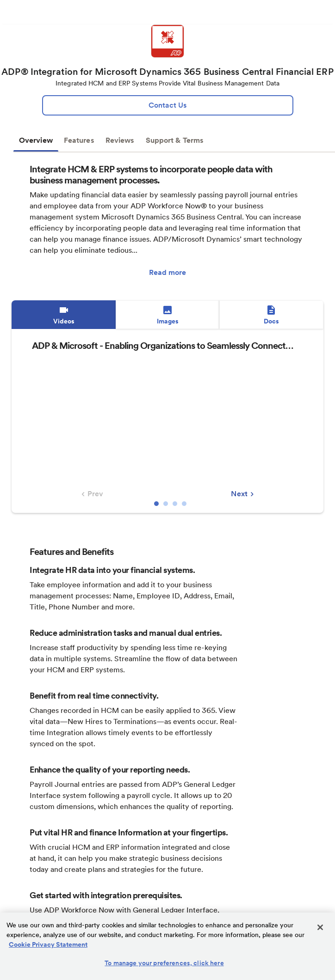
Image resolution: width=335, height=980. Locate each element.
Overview (36, 140)
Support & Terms (175, 140)
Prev (91, 494)
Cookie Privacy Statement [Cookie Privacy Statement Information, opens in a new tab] (48, 944)
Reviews (120, 140)
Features (79, 140)
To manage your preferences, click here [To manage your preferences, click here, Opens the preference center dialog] (164, 963)
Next (244, 494)
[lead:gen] (168, 105)
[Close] (320, 927)
